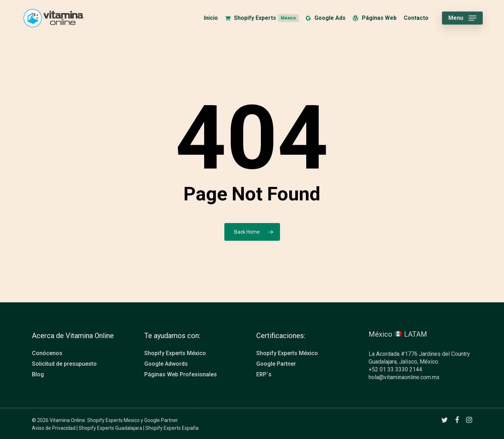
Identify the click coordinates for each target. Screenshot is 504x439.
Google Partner (276, 364)
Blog (38, 374)
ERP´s (264, 374)
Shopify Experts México (175, 353)
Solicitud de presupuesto (64, 364)
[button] (462, 18)
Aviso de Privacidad (54, 428)
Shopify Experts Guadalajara (110, 428)
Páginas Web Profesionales (181, 374)
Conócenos (47, 353)
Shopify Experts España (172, 428)
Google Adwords (166, 364)
